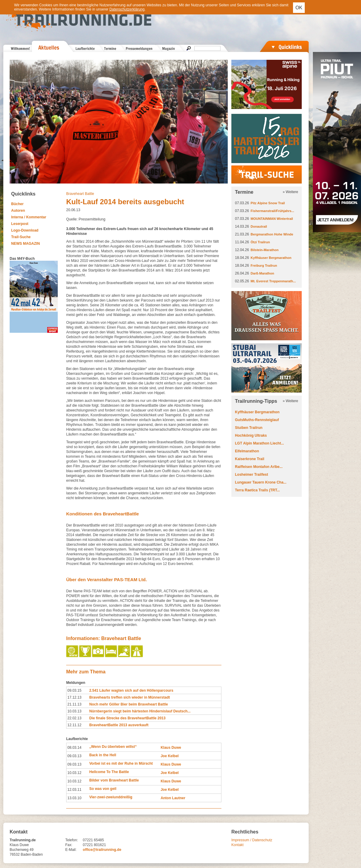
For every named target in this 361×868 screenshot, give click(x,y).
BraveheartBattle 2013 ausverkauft (119, 725)
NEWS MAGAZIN (25, 244)
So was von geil (103, 789)
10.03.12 (74, 773)
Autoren (18, 211)
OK (299, 8)
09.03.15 (74, 690)
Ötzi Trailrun (260, 242)
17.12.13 (74, 697)
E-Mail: (71, 850)
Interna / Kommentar (29, 217)
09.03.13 (74, 756)
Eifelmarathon (247, 451)
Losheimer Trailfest (251, 475)
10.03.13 (74, 711)
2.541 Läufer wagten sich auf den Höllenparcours (131, 690)
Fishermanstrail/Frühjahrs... (272, 211)
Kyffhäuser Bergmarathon (271, 258)
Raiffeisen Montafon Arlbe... (259, 467)
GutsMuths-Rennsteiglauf (257, 420)
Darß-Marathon (262, 273)
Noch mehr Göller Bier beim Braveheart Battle (129, 704)
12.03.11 (74, 790)
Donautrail (259, 226)
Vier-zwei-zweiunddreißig (111, 797)
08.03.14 (74, 748)
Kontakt (238, 845)
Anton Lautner (173, 798)
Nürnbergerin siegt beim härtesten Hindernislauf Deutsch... (140, 711)
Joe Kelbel (170, 756)
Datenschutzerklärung (127, 9)
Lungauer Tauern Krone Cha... (261, 482)
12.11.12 (74, 725)
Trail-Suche (21, 237)
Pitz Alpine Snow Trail (268, 203)
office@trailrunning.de (102, 850)
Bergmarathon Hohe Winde (272, 234)
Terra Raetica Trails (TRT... (257, 490)
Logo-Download (25, 230)
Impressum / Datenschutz (252, 840)
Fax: (69, 845)
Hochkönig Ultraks (251, 436)
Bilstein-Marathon (265, 250)
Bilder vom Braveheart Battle (114, 780)
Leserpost (20, 224)
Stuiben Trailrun (249, 428)
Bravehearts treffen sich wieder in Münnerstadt (130, 697)
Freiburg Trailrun (264, 266)
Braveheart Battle (80, 194)
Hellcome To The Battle (109, 772)
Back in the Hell (103, 755)
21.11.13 (74, 704)
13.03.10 (74, 798)
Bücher (17, 204)
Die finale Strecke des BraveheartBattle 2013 (127, 718)
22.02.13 (74, 718)
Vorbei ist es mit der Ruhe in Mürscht (121, 763)
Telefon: (72, 840)
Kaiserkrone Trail (250, 459)
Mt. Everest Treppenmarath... (273, 281)
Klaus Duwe (171, 748)
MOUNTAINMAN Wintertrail (272, 219)
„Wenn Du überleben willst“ (113, 747)
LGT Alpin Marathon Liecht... (259, 443)
